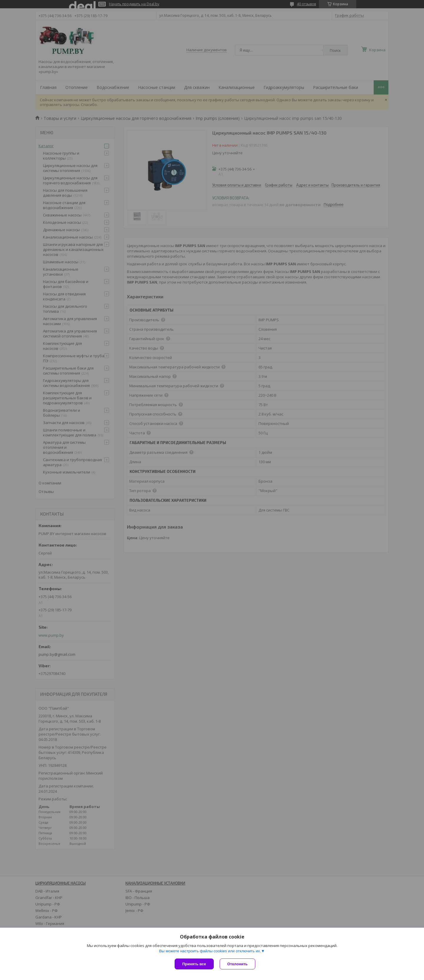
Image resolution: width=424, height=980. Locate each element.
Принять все (194, 964)
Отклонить (237, 964)
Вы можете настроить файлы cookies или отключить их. (210, 951)
